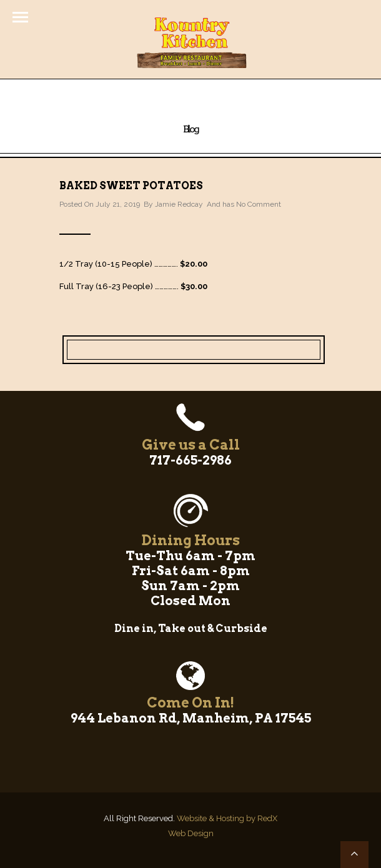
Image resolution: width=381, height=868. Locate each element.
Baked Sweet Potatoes (131, 186)
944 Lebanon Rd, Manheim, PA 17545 (191, 718)
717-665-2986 (190, 460)
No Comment (259, 204)
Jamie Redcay (179, 204)
